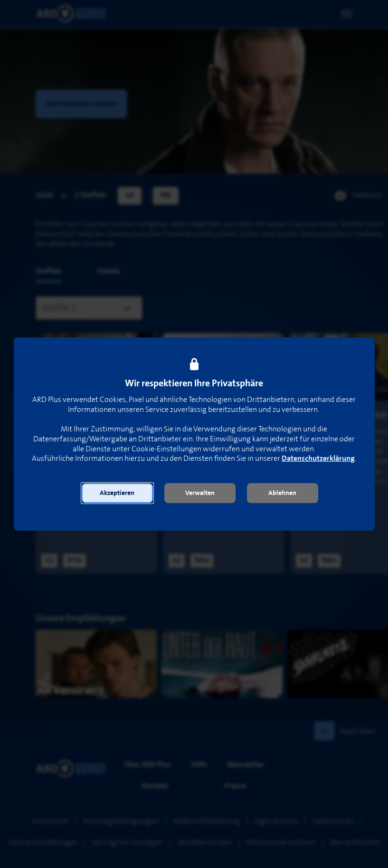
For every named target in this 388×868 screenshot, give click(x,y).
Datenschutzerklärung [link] (318, 459)
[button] (117, 493)
